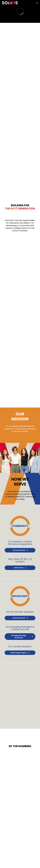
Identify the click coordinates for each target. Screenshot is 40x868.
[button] (37, 3)
